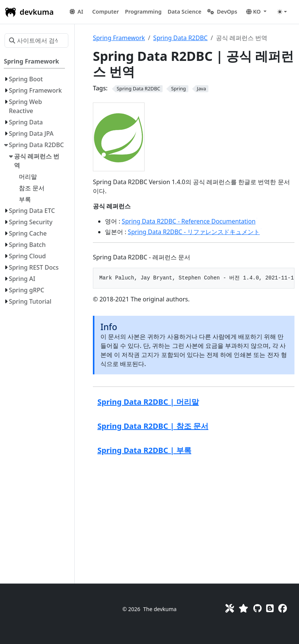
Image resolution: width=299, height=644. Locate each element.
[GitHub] (257, 608)
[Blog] (270, 608)
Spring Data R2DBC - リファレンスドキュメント (195, 232)
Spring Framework (119, 38)
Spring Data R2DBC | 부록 (144, 450)
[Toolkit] (230, 608)
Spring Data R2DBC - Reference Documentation (190, 221)
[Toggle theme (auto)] (282, 12)
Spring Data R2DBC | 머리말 (148, 402)
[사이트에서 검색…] (36, 40)
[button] (106, 12)
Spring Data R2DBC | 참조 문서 (153, 426)
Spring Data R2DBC (180, 38)
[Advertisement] (194, 518)
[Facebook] (283, 608)
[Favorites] (244, 608)
